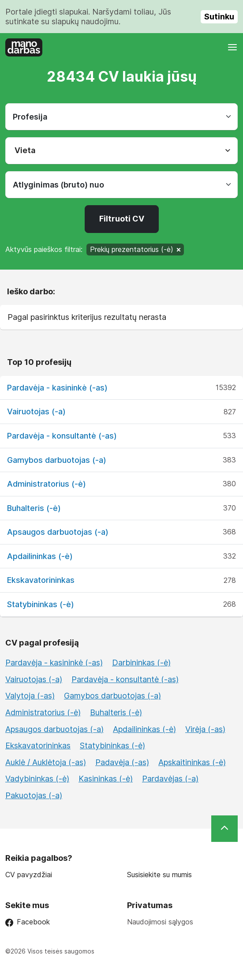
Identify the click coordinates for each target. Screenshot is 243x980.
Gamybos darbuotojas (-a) (57, 460)
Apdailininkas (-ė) (40, 556)
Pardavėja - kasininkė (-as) (57, 388)
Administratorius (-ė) (47, 484)
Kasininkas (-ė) (106, 779)
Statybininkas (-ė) (41, 604)
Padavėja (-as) (122, 762)
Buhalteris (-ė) (34, 508)
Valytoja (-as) (30, 696)
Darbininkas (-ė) (141, 663)
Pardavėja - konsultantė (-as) (62, 436)
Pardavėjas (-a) (170, 779)
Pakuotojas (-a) (34, 795)
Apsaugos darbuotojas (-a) (58, 532)
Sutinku (219, 17)
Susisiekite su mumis (159, 875)
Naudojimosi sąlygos (160, 922)
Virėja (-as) (205, 729)
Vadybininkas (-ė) (37, 779)
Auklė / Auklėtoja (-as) (46, 762)
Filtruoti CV (122, 219)
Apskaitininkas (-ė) (192, 762)
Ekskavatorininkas (41, 580)
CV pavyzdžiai (29, 875)
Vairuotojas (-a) (36, 411)
